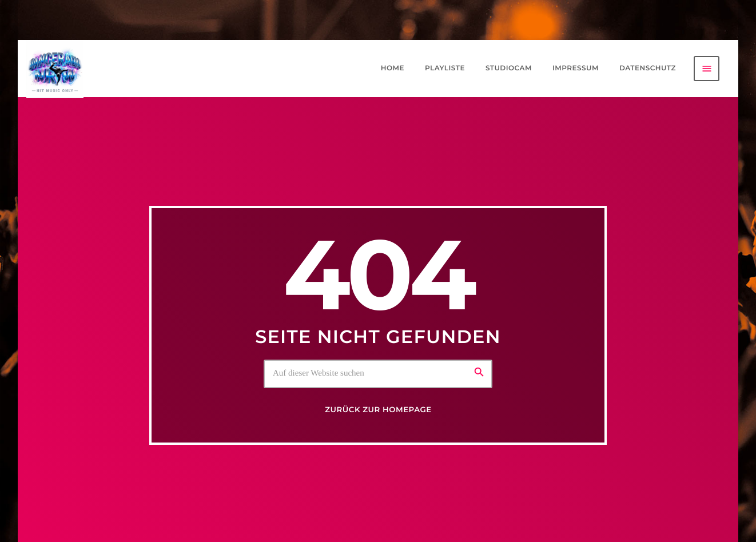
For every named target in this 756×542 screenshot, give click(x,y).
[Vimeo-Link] (55, 69)
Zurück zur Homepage (378, 410)
